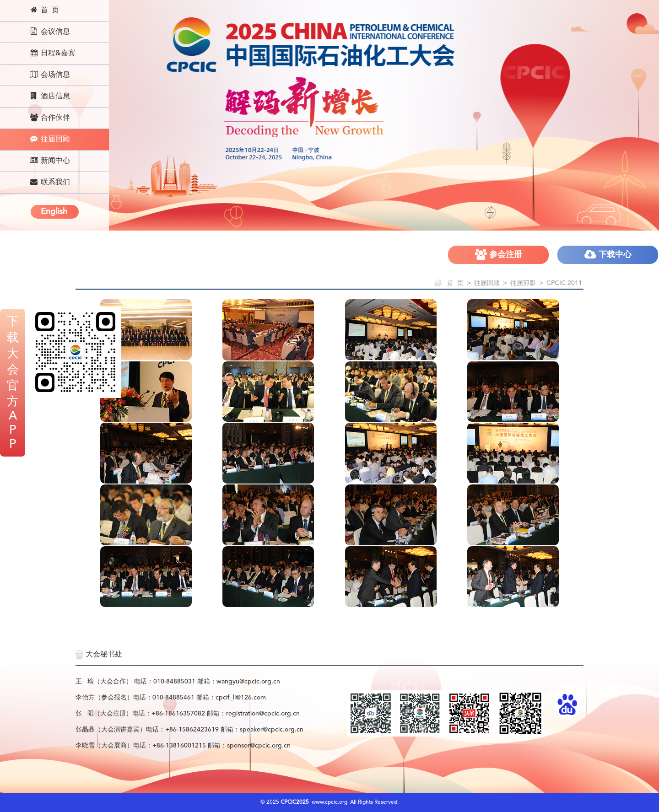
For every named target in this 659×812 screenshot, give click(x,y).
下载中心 (608, 255)
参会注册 (499, 255)
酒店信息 (50, 96)
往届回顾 (50, 139)
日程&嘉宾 (52, 53)
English (54, 212)
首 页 (44, 10)
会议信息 (50, 32)
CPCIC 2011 (564, 283)
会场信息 (50, 75)
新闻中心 (50, 161)
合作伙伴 (50, 118)
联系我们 (50, 182)
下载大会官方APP (13, 383)
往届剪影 (523, 283)
